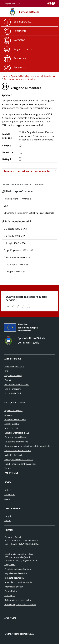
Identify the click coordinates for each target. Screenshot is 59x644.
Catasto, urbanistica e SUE (17, 433)
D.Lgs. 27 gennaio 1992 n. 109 (19, 250)
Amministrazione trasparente (18, 582)
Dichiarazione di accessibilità (18, 600)
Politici (8, 380)
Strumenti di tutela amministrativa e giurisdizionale (29, 213)
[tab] (29, 171)
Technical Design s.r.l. (24, 634)
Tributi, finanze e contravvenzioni (20, 464)
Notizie (8, 490)
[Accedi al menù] (2, 12)
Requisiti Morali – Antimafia (17, 199)
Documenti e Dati (13, 393)
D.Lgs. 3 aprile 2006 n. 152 (17, 264)
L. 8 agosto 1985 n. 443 (15, 229)
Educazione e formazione (16, 442)
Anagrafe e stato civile (15, 419)
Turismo (8, 468)
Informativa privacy (14, 587)
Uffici (7, 371)
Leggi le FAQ (10, 564)
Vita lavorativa (11, 473)
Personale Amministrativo (17, 384)
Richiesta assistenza (14, 578)
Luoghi (8, 516)
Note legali (10, 596)
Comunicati (10, 494)
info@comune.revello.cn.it (23, 554)
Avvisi (7, 499)
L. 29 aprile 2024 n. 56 (15, 272)
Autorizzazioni (11, 428)
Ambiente (9, 415)
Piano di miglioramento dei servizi (20, 604)
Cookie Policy (11, 591)
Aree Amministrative (14, 367)
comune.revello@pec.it (20, 557)
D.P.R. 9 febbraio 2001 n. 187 (18, 257)
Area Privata (10, 618)
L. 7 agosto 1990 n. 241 (15, 236)
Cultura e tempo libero (15, 437)
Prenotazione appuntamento (18, 569)
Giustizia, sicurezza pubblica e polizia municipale (27, 446)
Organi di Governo (13, 375)
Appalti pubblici (12, 424)
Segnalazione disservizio (16, 573)
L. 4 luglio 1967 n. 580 (15, 243)
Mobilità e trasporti (13, 455)
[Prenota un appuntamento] (49, 3)
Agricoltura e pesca (13, 410)
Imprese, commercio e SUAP (18, 450)
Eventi (7, 521)
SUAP (7, 206)
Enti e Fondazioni (13, 389)
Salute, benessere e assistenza (19, 459)
